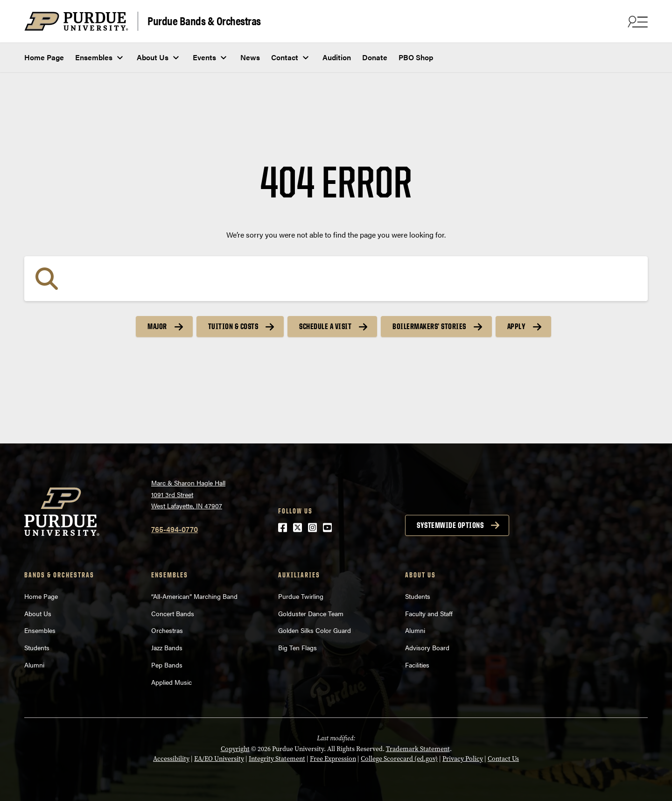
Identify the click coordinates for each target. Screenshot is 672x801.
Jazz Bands (167, 647)
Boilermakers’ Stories (429, 326)
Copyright (235, 749)
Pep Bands (167, 665)
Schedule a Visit (325, 326)
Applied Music (171, 682)
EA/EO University (219, 759)
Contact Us (503, 759)
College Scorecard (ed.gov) (399, 759)
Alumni (34, 665)
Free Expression (333, 759)
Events (204, 57)
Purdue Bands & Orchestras (204, 20)
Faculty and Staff (429, 613)
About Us (153, 57)
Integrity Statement (277, 759)
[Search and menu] (637, 21)
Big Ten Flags (297, 647)
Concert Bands (173, 613)
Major (157, 326)
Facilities (417, 665)
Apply (517, 326)
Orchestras (167, 630)
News (250, 57)
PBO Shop (416, 57)
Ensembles (94, 57)
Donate (375, 57)
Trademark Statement (418, 749)
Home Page (44, 57)
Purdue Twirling (301, 596)
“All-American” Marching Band (194, 596)
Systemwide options (450, 525)
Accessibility (171, 759)
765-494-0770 (175, 529)
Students (37, 647)
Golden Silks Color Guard (315, 630)
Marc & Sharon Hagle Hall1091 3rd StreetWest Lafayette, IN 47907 (188, 494)
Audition (337, 57)
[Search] (336, 279)
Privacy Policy (463, 759)
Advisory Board (427, 647)
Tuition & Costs (233, 326)
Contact (285, 57)
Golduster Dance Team (311, 613)
